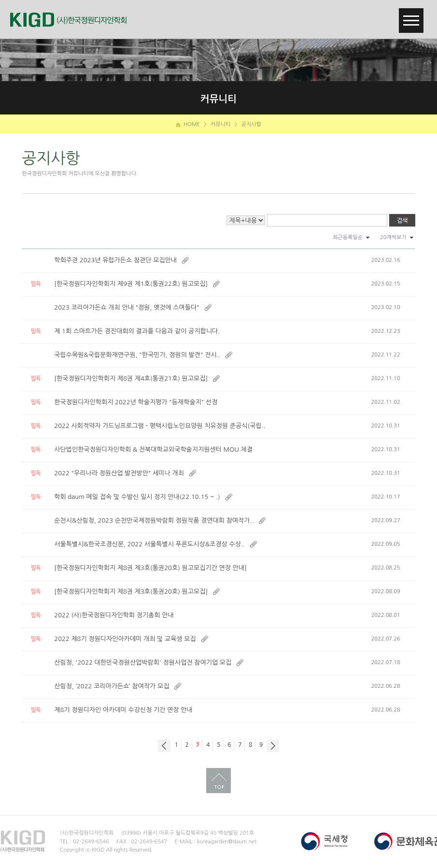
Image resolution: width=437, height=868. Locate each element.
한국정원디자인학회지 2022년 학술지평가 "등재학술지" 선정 (136, 402)
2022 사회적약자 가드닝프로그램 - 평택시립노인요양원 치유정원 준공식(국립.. (160, 426)
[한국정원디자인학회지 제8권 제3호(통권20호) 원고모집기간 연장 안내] (150, 568)
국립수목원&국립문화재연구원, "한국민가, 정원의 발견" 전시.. (137, 355)
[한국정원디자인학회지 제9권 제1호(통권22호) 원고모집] (131, 284)
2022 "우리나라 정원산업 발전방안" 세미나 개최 (119, 473)
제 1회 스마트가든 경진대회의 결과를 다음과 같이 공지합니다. (137, 331)
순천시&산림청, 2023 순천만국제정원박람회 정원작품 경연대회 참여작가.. (154, 520)
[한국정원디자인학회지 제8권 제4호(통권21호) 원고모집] (131, 378)
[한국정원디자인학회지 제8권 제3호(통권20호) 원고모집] (131, 591)
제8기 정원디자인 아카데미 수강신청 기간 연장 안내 (123, 710)
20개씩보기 (393, 237)
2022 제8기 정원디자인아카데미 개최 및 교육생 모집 (125, 639)
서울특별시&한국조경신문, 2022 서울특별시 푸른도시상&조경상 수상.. (149, 544)
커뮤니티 (220, 124)
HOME (188, 124)
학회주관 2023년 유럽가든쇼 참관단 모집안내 (115, 260)
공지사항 (251, 124)
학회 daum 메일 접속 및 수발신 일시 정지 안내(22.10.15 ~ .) (137, 497)
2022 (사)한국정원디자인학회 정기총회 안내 (114, 615)
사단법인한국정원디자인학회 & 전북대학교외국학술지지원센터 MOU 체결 (153, 449)
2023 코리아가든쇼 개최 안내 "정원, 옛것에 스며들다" (127, 307)
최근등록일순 (348, 237)
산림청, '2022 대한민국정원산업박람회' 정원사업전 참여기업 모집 (143, 662)
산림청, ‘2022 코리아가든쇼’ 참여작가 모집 (112, 686)
